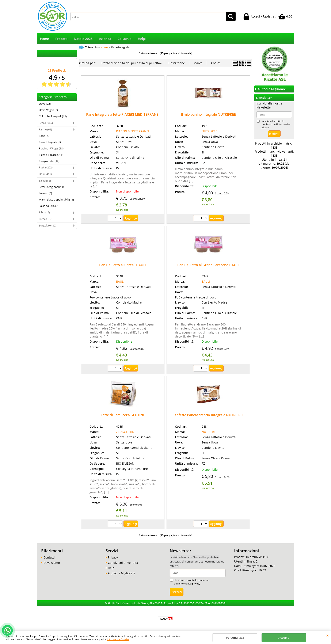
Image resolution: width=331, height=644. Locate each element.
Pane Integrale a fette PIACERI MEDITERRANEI (123, 114)
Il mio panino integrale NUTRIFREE (208, 114)
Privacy (113, 557)
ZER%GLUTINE (126, 432)
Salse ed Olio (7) (49, 206)
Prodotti (61, 39)
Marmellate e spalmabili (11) (56, 199)
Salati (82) (45, 180)
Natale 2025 (83, 39)
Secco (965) (46, 123)
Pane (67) (45, 136)
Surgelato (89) (47, 225)
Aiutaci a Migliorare (122, 573)
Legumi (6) (45, 193)
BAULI (120, 281)
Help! (142, 39)
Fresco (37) (46, 219)
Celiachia (125, 39)
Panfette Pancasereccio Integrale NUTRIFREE (208, 415)
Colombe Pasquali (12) (53, 116)
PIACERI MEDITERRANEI (133, 131)
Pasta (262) (46, 167)
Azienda (105, 39)
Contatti (49, 557)
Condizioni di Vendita (123, 563)
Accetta (284, 638)
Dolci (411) (45, 174)
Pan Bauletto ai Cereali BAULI (123, 265)
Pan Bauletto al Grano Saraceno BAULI (208, 265)
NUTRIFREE (209, 131)
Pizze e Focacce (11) (51, 155)
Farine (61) (45, 129)
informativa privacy (189, 584)
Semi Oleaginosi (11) (51, 187)
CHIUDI (328, 635)
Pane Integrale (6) (50, 142)
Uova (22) (45, 104)
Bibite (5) (44, 212)
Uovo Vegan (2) (48, 110)
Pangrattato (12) (49, 161)
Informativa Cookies (118, 639)
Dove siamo (52, 563)
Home (44, 39)
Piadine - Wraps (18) (51, 148)
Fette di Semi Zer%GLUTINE (123, 415)
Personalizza (235, 638)
